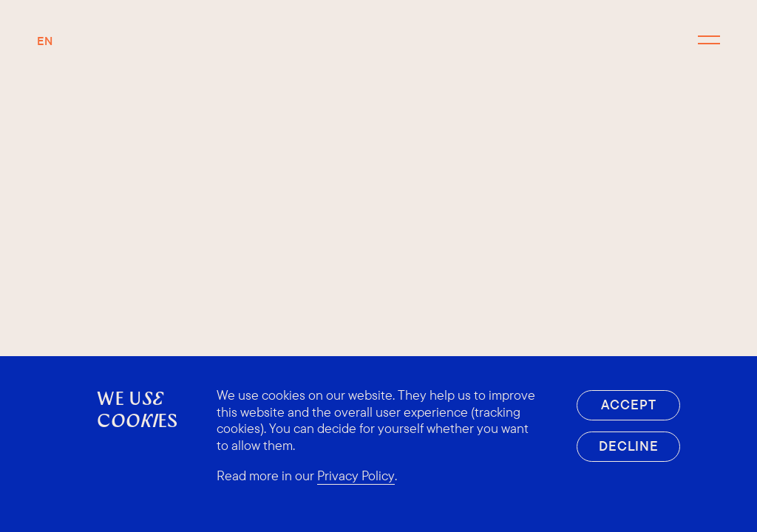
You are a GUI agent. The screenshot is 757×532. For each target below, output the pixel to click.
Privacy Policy (356, 476)
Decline (629, 446)
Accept (628, 405)
